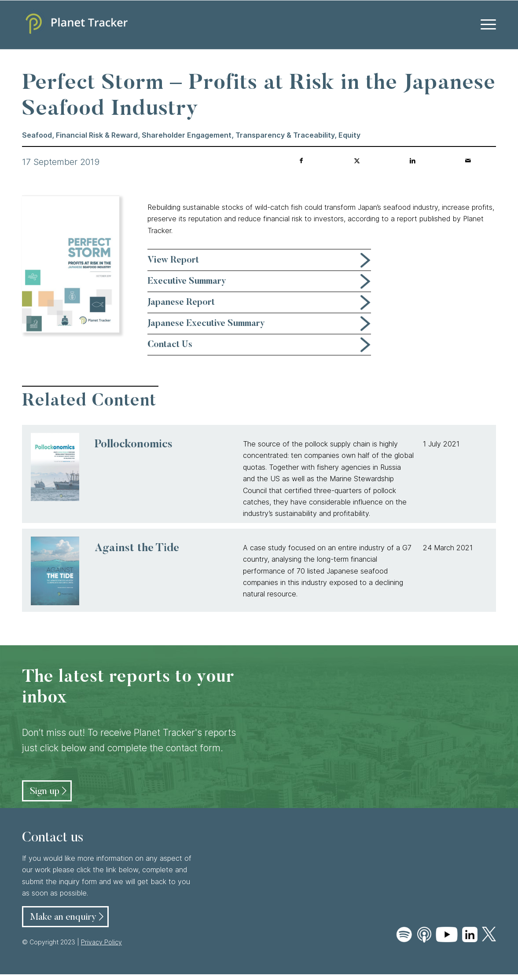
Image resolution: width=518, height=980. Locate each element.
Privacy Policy (101, 942)
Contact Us (170, 345)
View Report (173, 260)
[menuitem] (485, 25)
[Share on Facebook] (301, 161)
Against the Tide (137, 549)
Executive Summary (187, 282)
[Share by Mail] (468, 161)
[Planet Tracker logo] (75, 25)
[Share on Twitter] (357, 161)
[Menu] (485, 25)
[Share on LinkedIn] (413, 161)
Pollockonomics (134, 445)
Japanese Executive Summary (206, 324)
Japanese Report (181, 303)
